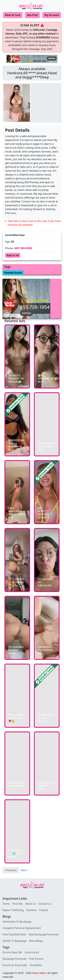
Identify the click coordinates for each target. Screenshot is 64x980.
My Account (52, 15)
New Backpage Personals (44, 934)
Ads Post (32, 15)
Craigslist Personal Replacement (22, 928)
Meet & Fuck (13, 15)
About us (30, 904)
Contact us (45, 904)
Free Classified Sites (14, 934)
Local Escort (32, 952)
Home (6, 904)
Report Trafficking (13, 910)
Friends (44, 910)
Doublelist (36, 965)
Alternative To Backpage (17, 922)
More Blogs (36, 941)
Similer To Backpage (15, 941)
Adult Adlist (39, 973)
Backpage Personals (15, 959)
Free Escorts (36, 959)
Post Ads (18, 904)
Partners (32, 910)
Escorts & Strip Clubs (15, 965)
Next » (24, 870)
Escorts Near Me (12, 952)
